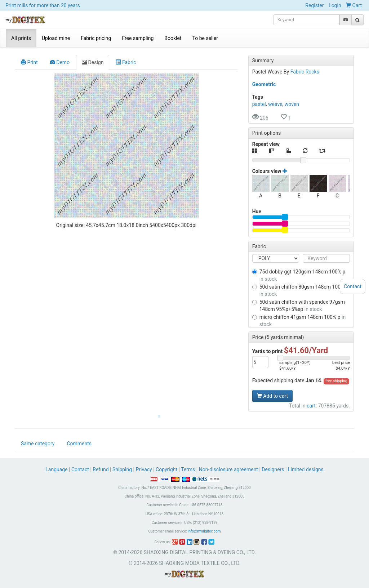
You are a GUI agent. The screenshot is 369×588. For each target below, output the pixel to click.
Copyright (166, 469)
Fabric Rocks (305, 72)
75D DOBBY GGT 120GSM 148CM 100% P (299, 275)
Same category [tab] (38, 444)
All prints (21, 38)
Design (93, 62)
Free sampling (138, 38)
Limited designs (306, 469)
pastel (259, 104)
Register (314, 5)
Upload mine (56, 38)
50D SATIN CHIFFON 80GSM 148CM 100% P (300, 290)
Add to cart (272, 396)
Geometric (264, 84)
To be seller (205, 38)
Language (57, 469)
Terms (188, 469)
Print (29, 62)
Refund (101, 469)
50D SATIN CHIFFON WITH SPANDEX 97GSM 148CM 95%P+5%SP (299, 306)
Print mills (43, 5)
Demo (60, 62)
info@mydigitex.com (204, 531)
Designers (273, 469)
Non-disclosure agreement (228, 469)
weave (275, 104)
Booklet (173, 38)
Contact (80, 469)
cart (311, 406)
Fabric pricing (96, 38)
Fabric (126, 62)
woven (292, 104)
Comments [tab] (79, 444)
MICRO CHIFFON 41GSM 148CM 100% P (299, 321)
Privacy (144, 469)
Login (335, 5)
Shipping (122, 469)
